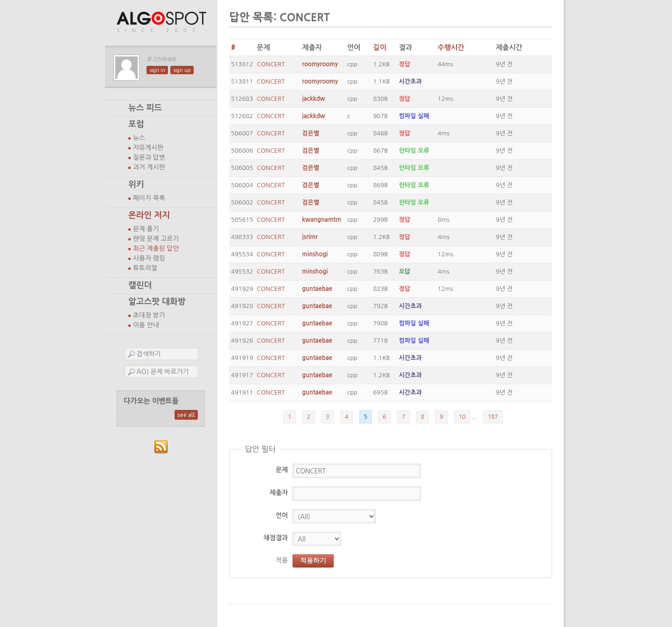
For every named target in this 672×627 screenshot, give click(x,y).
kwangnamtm (322, 220)
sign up (182, 70)
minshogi (315, 254)
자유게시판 (148, 148)
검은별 (311, 133)
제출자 (279, 493)
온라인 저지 (149, 215)
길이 (379, 47)
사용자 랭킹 (149, 258)
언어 (282, 515)
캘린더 (140, 285)
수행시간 (451, 47)
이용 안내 (146, 325)
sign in (157, 70)
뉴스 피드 (145, 108)
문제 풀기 (146, 229)
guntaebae (317, 289)
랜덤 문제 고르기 (156, 239)
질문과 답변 (149, 157)
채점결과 (276, 538)
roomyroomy (320, 64)
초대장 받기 (149, 315)
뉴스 (139, 138)
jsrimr (310, 237)
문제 (282, 470)
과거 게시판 (149, 167)
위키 (136, 184)
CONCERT (271, 64)
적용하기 (313, 560)
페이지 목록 (149, 198)
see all (186, 415)
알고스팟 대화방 (157, 302)
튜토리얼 (145, 268)
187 (493, 417)
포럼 (136, 124)
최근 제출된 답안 (156, 248)
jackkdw (313, 99)
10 (462, 417)
